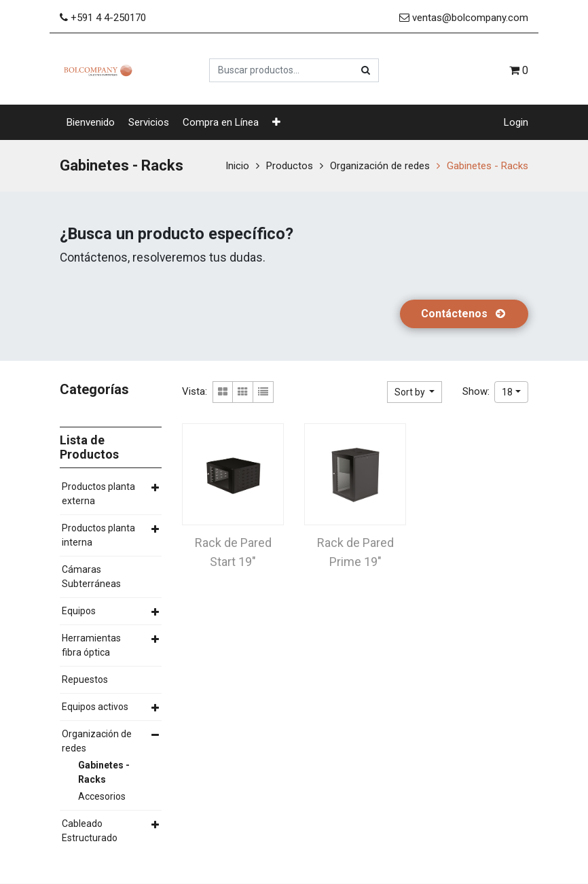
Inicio (237, 166)
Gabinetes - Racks (488, 166)
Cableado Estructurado (90, 831)
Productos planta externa (98, 494)
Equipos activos (95, 707)
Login (516, 122)
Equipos (79, 611)
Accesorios (102, 796)
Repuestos (85, 679)
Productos (290, 166)
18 (507, 392)
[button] (276, 123)
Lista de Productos (89, 447)
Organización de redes (380, 166)
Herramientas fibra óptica (91, 645)
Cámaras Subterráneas (91, 577)
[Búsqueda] (366, 70)
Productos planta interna (98, 535)
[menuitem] (91, 123)
